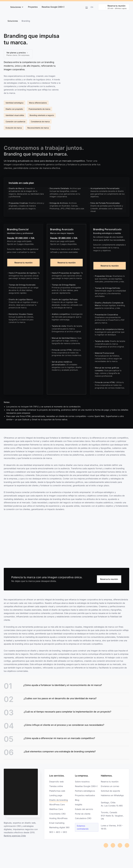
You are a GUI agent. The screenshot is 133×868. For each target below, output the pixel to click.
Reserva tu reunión (23, 264)
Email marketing (57, 824)
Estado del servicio (84, 811)
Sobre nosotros (82, 783)
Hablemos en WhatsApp (112, 797)
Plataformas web (57, 792)
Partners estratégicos (85, 792)
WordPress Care (57, 806)
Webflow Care (56, 811)
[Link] (126, 689)
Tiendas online (56, 788)
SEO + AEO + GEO (58, 834)
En (92, 7)
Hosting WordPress (58, 820)
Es (87, 7)
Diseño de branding (59, 802)
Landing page (56, 797)
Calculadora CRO (83, 820)
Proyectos (33, 7)
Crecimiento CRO (57, 815)
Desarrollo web (56, 783)
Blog (77, 802)
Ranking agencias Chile (15, 837)
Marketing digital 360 (59, 829)
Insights (79, 806)
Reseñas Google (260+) (53, 7)
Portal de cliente (83, 815)
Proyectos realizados (85, 797)
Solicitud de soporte (110, 792)
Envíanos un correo (110, 788)
